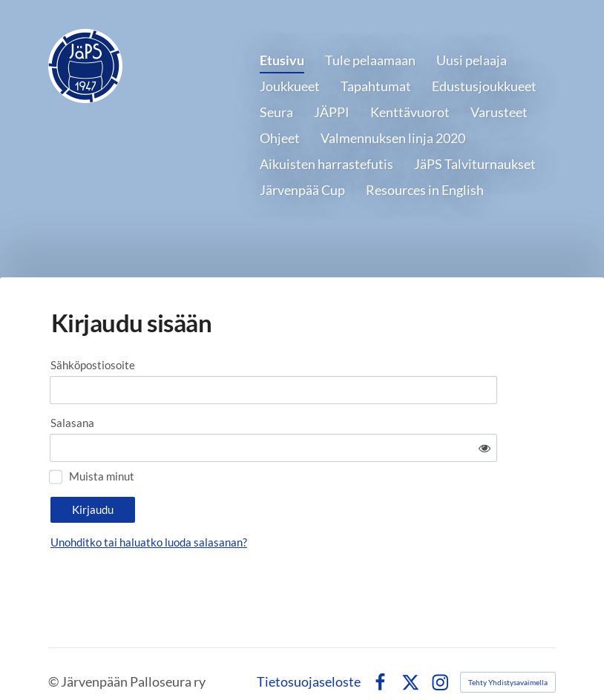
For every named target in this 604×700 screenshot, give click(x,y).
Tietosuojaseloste (309, 664)
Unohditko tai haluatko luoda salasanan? (280, 501)
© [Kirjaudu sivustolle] (55, 664)
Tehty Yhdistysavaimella (508, 664)
